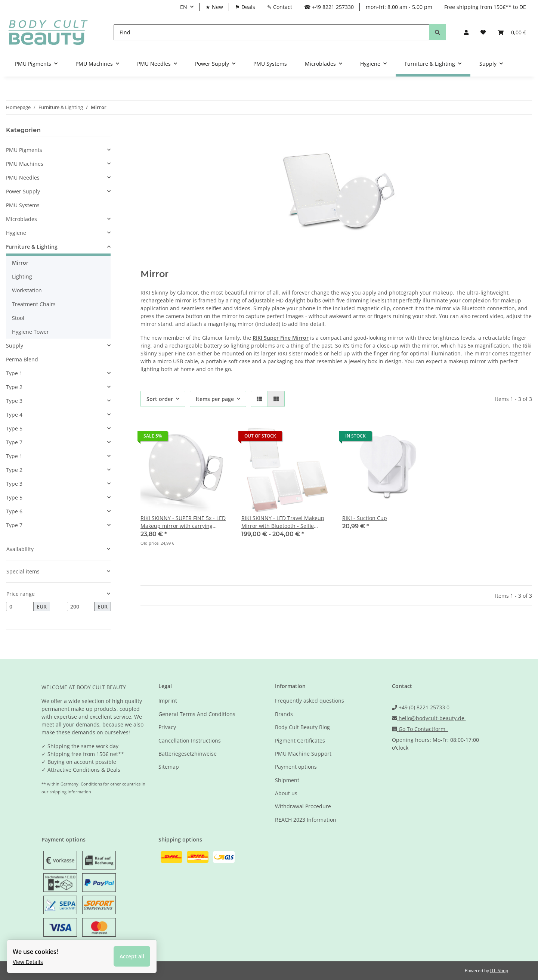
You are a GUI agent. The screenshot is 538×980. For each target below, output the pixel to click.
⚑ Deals (245, 7)
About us (286, 793)
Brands (284, 714)
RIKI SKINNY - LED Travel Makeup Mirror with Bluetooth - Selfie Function (283, 522)
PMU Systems (23, 205)
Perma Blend (22, 359)
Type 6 (14, 511)
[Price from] (20, 607)
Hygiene (16, 233)
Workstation (27, 290)
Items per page (215, 399)
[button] (466, 32)
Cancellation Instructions (190, 741)
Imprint (168, 701)
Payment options (296, 767)
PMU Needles (23, 178)
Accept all (134, 954)
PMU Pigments (24, 150)
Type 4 (14, 415)
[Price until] (81, 607)
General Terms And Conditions (197, 714)
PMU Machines (25, 164)
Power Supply (23, 191)
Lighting (22, 276)
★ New (214, 7)
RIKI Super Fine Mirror (281, 338)
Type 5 (14, 428)
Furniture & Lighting (32, 247)
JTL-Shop (499, 970)
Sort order (160, 399)
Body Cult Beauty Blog (302, 727)
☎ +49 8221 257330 (329, 7)
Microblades (21, 219)
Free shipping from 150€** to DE (485, 7)
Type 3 (14, 401)
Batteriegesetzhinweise (188, 754)
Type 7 (14, 442)
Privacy (167, 727)
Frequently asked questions (310, 701)
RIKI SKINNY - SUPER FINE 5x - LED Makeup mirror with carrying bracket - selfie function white (183, 522)
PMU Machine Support (303, 754)
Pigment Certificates (300, 741)
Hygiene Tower (30, 332)
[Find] (271, 32)
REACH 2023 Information (306, 820)
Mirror (20, 263)
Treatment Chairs (34, 304)
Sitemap (169, 767)
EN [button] (184, 7)
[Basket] (512, 32)
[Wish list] (483, 32)
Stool (18, 318)
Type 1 (14, 373)
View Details (30, 959)
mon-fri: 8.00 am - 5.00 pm (399, 7)
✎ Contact (280, 7)
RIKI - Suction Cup (365, 518)
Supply (15, 346)
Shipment (287, 780)
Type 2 (14, 387)
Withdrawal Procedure (303, 806)
